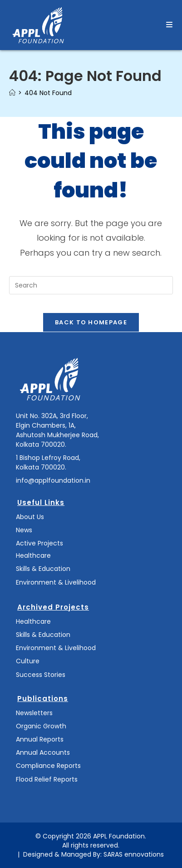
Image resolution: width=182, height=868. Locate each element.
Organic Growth (41, 726)
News (24, 530)
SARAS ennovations (134, 854)
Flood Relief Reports (47, 779)
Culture (28, 661)
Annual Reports (40, 739)
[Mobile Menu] (170, 25)
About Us (30, 517)
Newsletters (34, 713)
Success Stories (41, 675)
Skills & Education (43, 569)
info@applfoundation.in (53, 480)
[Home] (12, 93)
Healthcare (33, 555)
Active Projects (39, 543)
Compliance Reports (48, 766)
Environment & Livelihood (56, 582)
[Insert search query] (91, 285)
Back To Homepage (91, 322)
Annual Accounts (43, 752)
